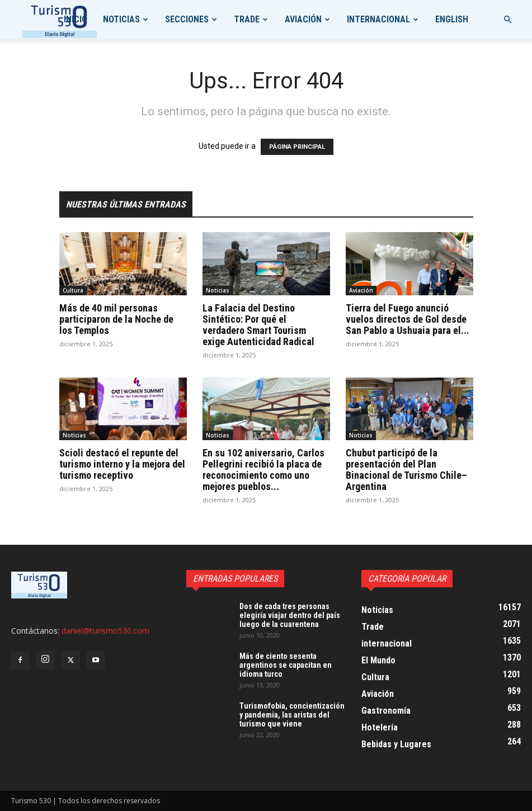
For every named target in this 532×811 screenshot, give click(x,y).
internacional (378, 19)
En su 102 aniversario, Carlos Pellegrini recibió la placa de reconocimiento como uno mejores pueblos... (263, 470)
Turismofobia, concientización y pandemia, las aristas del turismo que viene (292, 715)
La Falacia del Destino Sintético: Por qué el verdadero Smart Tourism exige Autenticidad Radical (258, 325)
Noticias (121, 19)
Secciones (187, 19)
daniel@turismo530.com (105, 631)
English (452, 19)
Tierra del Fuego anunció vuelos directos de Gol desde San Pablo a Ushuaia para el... (408, 319)
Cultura (73, 290)
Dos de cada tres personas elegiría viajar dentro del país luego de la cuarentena (290, 615)
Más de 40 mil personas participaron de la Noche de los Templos (116, 319)
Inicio (76, 19)
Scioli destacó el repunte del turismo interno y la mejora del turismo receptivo (122, 464)
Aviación (303, 19)
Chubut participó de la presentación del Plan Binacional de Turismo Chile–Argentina (406, 470)
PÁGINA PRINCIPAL (297, 147)
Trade (247, 19)
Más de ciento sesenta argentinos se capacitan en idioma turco (286, 665)
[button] (507, 20)
